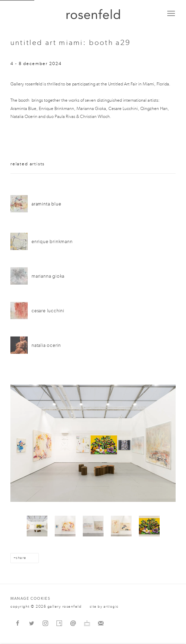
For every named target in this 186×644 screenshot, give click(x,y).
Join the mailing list (101, 624)
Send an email (73, 624)
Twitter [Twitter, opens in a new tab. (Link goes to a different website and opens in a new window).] (32, 624)
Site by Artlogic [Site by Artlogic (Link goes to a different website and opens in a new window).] (104, 607)
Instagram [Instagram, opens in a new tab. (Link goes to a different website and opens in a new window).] (45, 624)
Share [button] (21, 558)
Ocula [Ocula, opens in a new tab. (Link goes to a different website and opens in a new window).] (87, 624)
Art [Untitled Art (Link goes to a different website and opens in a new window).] (119, 84)
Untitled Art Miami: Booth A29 (71, 43)
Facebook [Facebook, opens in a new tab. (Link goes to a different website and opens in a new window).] (18, 624)
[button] (37, 526)
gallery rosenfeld (93, 14)
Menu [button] (170, 14)
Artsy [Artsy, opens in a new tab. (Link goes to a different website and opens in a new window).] (59, 624)
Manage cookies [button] (30, 599)
